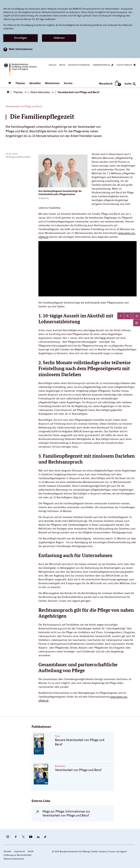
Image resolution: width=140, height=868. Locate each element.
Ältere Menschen (40, 92)
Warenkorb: (109, 83)
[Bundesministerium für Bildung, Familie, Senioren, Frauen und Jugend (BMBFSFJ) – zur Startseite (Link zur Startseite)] (20, 69)
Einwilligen (21, 38)
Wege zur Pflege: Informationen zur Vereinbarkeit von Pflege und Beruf (66, 813)
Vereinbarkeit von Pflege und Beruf (78, 92)
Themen (20, 83)
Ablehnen (59, 38)
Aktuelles (35, 83)
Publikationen (41, 727)
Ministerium (52, 83)
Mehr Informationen (21, 49)
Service (68, 83)
